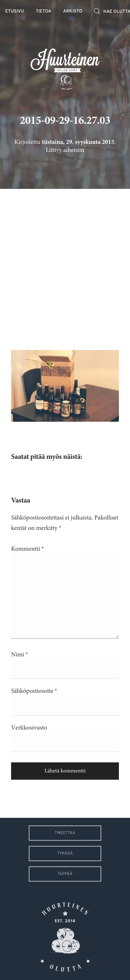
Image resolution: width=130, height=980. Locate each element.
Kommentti (28, 549)
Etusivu (15, 12)
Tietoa (44, 12)
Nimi (20, 655)
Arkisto (73, 12)
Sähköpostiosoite (34, 691)
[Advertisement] (65, 264)
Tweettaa (65, 833)
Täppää (65, 874)
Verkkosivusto (29, 728)
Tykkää (65, 854)
